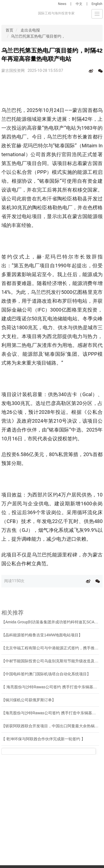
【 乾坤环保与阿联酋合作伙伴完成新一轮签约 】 (43, 739)
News (62, 4)
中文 (79, 4)
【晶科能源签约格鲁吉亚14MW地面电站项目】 (42, 635)
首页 (9, 30)
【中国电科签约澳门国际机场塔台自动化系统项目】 (46, 674)
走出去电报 (30, 30)
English (97, 4)
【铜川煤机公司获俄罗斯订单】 (29, 700)
